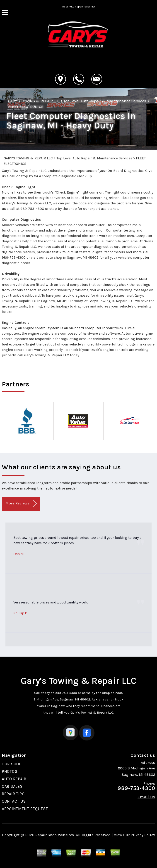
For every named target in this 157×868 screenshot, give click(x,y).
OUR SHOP (12, 764)
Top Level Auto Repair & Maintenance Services (105, 101)
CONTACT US (14, 801)
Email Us (146, 797)
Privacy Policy (143, 835)
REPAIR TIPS (13, 794)
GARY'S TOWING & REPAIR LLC (34, 101)
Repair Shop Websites (55, 835)
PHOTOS (10, 771)
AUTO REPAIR (14, 779)
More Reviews (21, 504)
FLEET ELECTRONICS (26, 106)
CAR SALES (12, 786)
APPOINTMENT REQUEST (25, 809)
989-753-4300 (32, 209)
